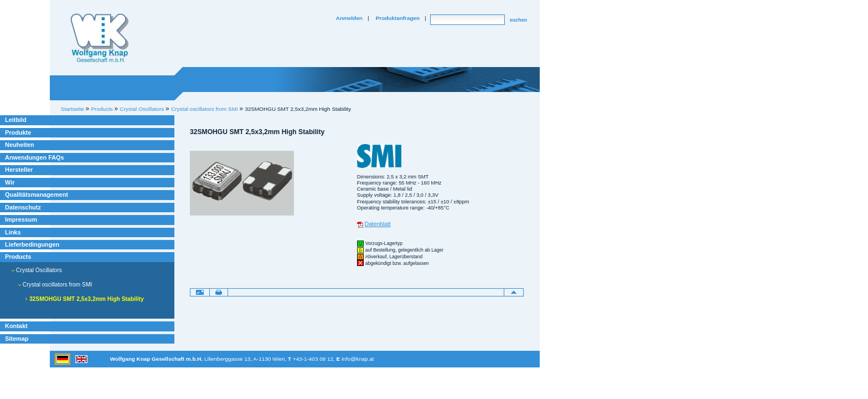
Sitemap (17, 339)
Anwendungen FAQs (35, 157)
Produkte (18, 132)
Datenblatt (378, 224)
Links (13, 232)
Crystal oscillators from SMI (205, 109)
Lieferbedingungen (32, 244)
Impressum (21, 219)
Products (18, 257)
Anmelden (349, 18)
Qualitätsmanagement (37, 195)
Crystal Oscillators (37, 270)
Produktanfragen (398, 18)
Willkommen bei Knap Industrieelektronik (100, 38)
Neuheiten (20, 145)
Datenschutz (23, 207)
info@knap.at (358, 359)
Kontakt (16, 326)
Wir (10, 182)
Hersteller (19, 170)
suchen (518, 20)
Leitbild (16, 120)
